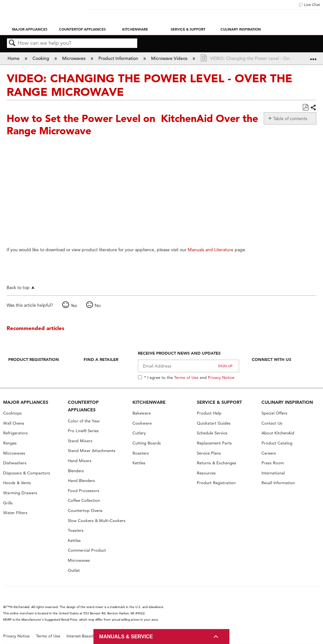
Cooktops (12, 413)
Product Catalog (277, 443)
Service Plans (209, 453)
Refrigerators (15, 433)
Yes (74, 305)
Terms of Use (186, 377)
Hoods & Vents (17, 483)
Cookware (142, 423)
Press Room (273, 463)
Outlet (74, 570)
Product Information (119, 58)
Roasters (141, 453)
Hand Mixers (80, 461)
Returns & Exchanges (217, 463)
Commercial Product (87, 550)
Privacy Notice (221, 377)
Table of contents (290, 119)
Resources (206, 473)
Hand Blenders (81, 481)
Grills (8, 503)
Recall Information (278, 483)
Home (14, 58)
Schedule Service (212, 433)
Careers (269, 453)
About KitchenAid (278, 433)
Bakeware (142, 413)
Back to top (18, 287)
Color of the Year (84, 421)
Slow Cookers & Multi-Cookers (97, 521)
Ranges (10, 443)
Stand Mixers (80, 441)
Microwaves (74, 58)
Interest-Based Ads (84, 636)
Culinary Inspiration (241, 29)
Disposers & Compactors (27, 473)
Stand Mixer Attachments (92, 451)
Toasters (76, 530)
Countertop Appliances (82, 29)
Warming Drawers (20, 493)
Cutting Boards (147, 443)
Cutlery (139, 433)
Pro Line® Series (83, 431)
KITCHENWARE (149, 402)
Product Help (209, 413)
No (98, 305)
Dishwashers (15, 463)
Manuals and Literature (211, 250)
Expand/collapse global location (313, 56)
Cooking (41, 58)
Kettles (74, 540)
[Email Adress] (188, 366)
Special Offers (274, 413)
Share (313, 108)
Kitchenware (135, 29)
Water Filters (15, 513)
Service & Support (188, 29)
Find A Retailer (101, 359)
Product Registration (34, 359)
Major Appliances (30, 29)
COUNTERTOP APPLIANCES (83, 406)
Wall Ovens (14, 423)
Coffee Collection (84, 500)
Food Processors (84, 491)
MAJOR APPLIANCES (26, 402)
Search (12, 43)
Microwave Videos (170, 58)
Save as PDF (305, 107)
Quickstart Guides (214, 423)
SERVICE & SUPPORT (219, 402)
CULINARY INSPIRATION (287, 402)
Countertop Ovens (85, 511)
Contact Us (272, 423)
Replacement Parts (214, 443)
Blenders (76, 471)
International (273, 473)
